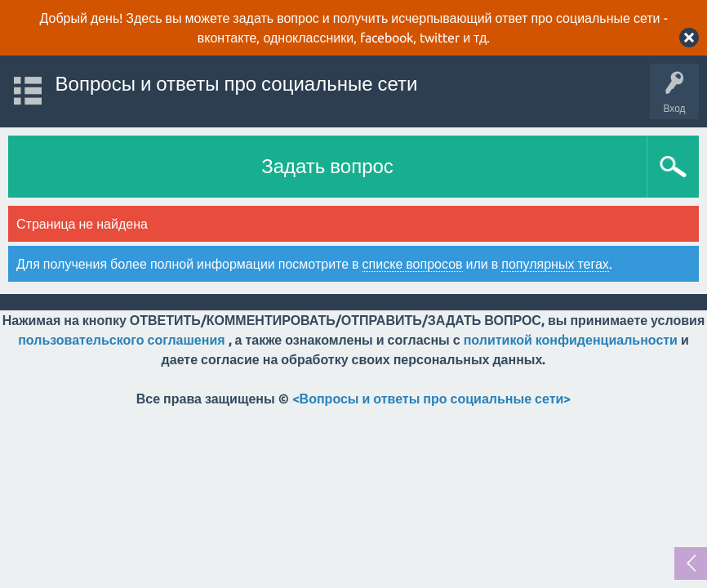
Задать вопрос (327, 166)
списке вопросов (413, 264)
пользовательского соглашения (121, 340)
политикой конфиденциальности (571, 340)
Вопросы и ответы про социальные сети (237, 84)
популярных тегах (555, 264)
